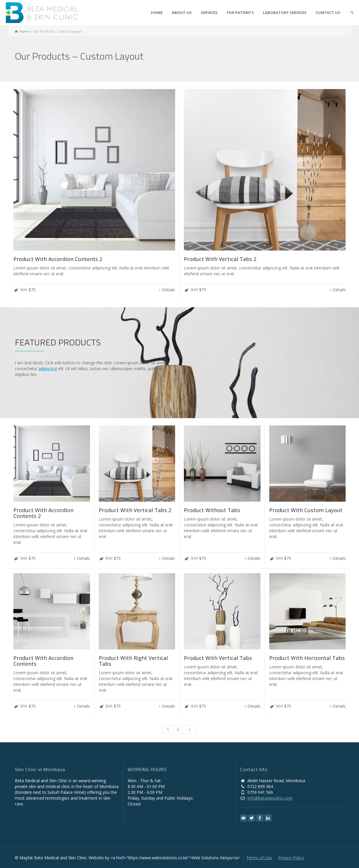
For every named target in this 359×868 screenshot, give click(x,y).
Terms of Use (259, 858)
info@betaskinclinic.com (270, 798)
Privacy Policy (291, 858)
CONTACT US (328, 13)
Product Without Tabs (212, 510)
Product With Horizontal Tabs (307, 658)
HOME (157, 13)
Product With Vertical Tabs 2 (220, 259)
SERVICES (209, 13)
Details (169, 290)
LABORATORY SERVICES (285, 13)
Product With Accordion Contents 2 (58, 259)
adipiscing (48, 369)
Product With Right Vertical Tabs (133, 661)
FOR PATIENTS (240, 13)
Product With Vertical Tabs (218, 658)
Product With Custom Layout (306, 510)
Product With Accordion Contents (43, 661)
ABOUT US (182, 13)
